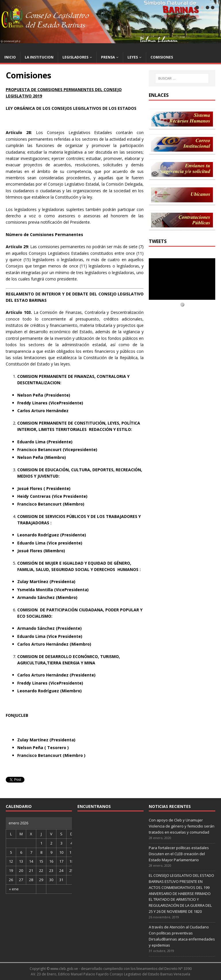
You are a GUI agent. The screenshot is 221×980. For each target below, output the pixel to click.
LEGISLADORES (75, 57)
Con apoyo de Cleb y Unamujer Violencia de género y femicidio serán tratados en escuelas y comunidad (182, 826)
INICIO (10, 57)
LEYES (133, 57)
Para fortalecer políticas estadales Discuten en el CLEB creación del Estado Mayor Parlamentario (179, 854)
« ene (14, 889)
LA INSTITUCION (39, 57)
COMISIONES (162, 57)
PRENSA (108, 57)
